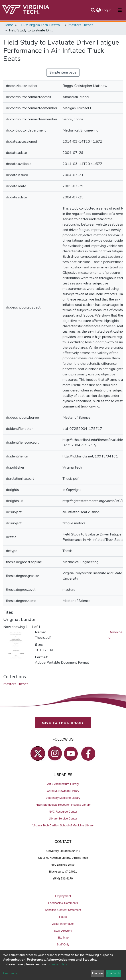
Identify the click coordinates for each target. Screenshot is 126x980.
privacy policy (57, 964)
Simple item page (63, 72)
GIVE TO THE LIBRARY (63, 723)
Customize (10, 973)
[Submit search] (93, 10)
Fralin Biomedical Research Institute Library (63, 805)
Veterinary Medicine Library (63, 798)
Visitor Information (63, 924)
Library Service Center (63, 818)
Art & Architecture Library (63, 784)
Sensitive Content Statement (63, 910)
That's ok (113, 973)
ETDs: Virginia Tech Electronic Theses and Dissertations (41, 25)
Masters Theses (81, 25)
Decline (98, 973)
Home (8, 25)
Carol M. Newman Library (63, 791)
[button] (99, 10)
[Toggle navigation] (120, 10)
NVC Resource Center (63, 812)
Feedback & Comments (63, 903)
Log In (107, 10)
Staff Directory (63, 931)
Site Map (63, 938)
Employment (63, 896)
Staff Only (63, 944)
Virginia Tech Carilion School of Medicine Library (63, 825)
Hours (63, 917)
